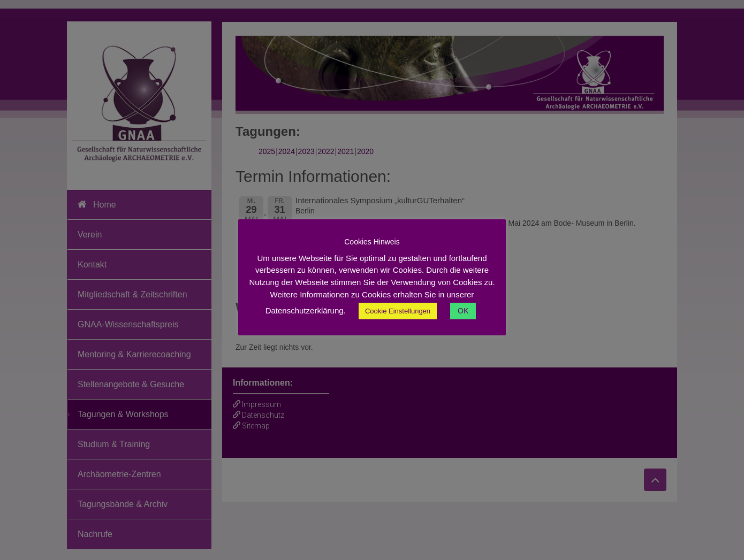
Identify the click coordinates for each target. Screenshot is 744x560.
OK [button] (463, 311)
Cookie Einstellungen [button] (398, 311)
